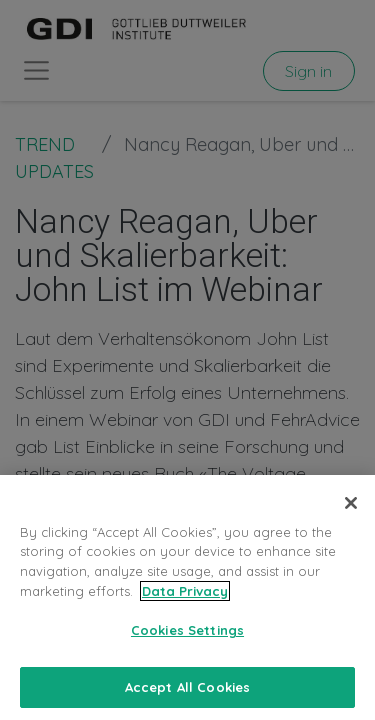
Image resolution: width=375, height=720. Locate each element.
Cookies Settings (187, 643)
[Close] (351, 516)
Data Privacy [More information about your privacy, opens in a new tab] (185, 603)
